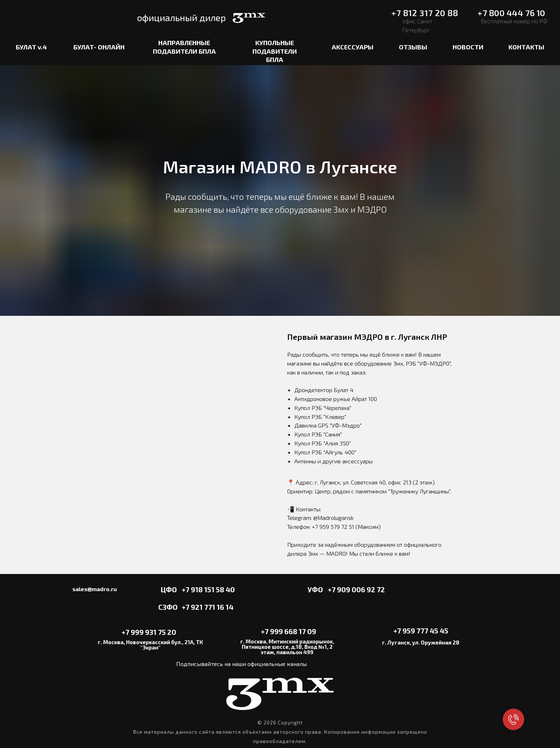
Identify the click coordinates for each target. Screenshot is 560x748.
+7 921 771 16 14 (208, 607)
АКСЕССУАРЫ (353, 47)
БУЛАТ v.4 (31, 47)
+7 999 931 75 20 (149, 632)
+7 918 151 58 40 (208, 589)
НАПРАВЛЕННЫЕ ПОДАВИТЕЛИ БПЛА (184, 47)
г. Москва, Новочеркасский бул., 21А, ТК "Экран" (150, 645)
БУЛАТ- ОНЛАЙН (99, 47)
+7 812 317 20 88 (425, 13)
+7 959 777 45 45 (421, 631)
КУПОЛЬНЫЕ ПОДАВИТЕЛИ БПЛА (275, 51)
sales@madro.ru (95, 589)
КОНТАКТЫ (526, 47)
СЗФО (168, 607)
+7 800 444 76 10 (511, 13)
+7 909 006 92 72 (356, 589)
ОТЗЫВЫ (413, 47)
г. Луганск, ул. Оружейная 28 (421, 642)
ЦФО (169, 589)
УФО (315, 589)
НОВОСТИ (468, 47)
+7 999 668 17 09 (289, 631)
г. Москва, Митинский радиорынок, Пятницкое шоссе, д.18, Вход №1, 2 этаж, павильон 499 (287, 647)
